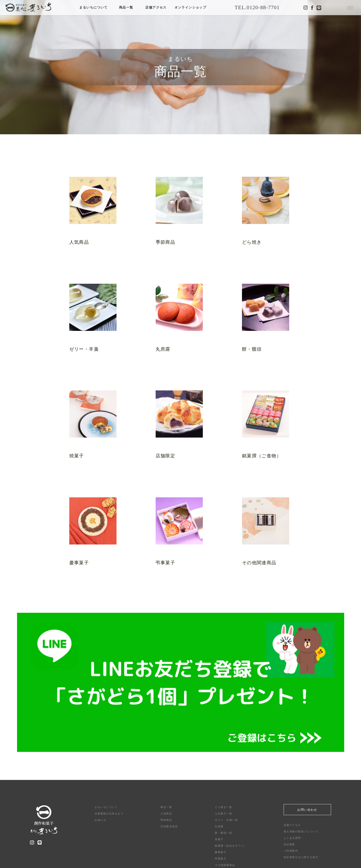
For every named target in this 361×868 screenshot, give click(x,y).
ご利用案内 (291, 851)
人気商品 (166, 814)
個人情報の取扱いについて (301, 831)
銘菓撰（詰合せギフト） (231, 846)
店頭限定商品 (169, 826)
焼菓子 (219, 839)
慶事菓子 (221, 852)
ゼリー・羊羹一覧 (226, 820)
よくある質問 (292, 838)
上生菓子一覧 (223, 814)
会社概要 (289, 844)
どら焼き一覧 (223, 807)
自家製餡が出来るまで (109, 814)
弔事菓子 (221, 859)
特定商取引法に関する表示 (301, 857)
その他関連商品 (225, 865)
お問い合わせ (307, 810)
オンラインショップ (196, 11)
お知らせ (100, 820)
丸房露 (219, 826)
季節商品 (166, 820)
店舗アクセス (162, 11)
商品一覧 (132, 11)
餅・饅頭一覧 (223, 833)
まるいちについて (99, 11)
